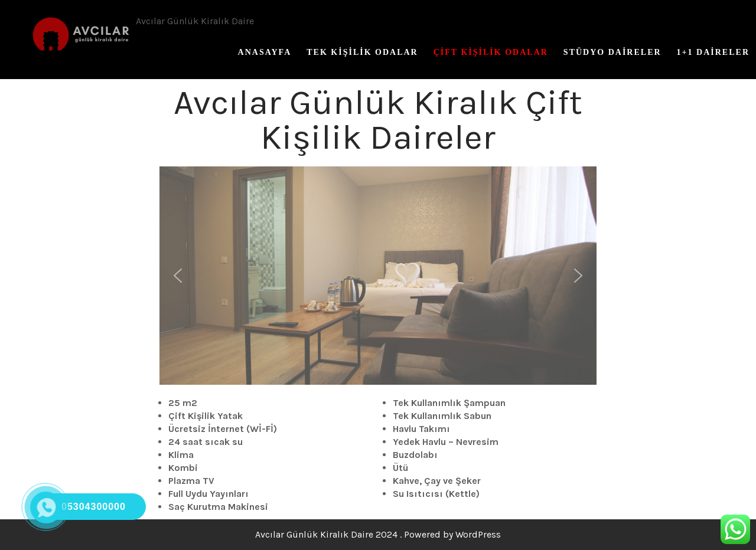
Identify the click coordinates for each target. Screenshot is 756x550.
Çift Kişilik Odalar (491, 52)
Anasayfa (265, 52)
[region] (378, 276)
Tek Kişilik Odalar (362, 52)
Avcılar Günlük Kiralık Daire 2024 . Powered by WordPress (378, 534)
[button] (178, 276)
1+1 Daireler (713, 52)
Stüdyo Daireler (612, 52)
